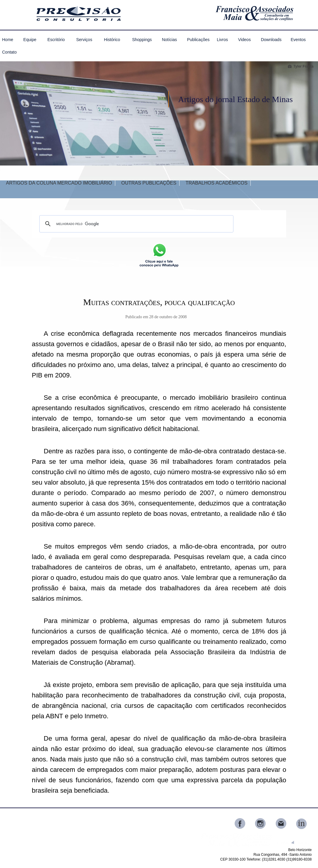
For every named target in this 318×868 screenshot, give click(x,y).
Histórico (112, 40)
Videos (245, 40)
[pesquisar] (135, 224)
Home (8, 40)
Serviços (84, 40)
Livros (222, 40)
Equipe (30, 40)
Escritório (56, 40)
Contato (9, 52)
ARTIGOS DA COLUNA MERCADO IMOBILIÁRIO (59, 183)
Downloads (271, 40)
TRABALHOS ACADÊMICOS (216, 183)
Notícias (170, 40)
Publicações (198, 40)
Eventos (298, 40)
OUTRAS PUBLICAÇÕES (149, 183)
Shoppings (142, 40)
